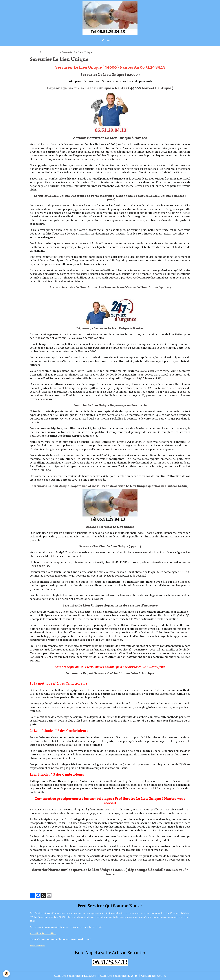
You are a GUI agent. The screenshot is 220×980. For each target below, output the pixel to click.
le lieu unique (50, 52)
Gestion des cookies (154, 976)
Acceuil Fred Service (37, 946)
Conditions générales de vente (119, 976)
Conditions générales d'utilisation (75, 976)
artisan (34, 52)
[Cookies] (6, 974)
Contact (107, 40)
